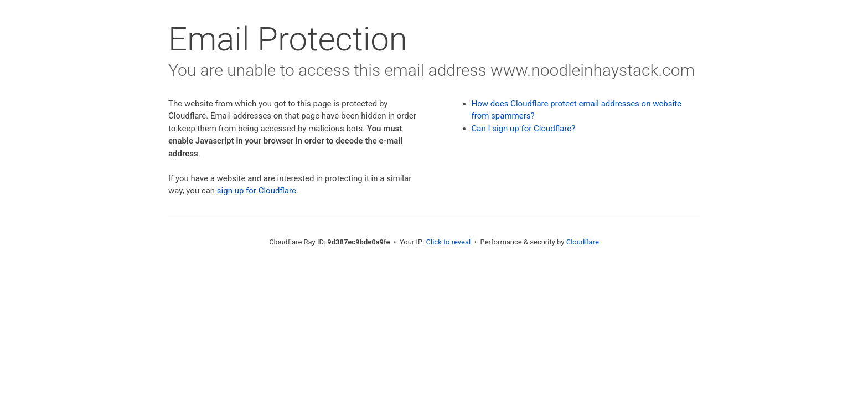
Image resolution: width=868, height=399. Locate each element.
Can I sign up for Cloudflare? (524, 129)
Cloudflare (583, 242)
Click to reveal (449, 242)
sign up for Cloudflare (257, 191)
